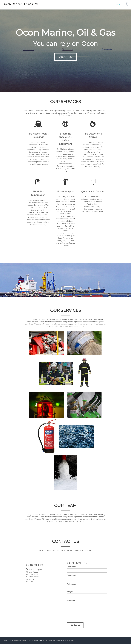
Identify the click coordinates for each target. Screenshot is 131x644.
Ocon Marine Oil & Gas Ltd (21, 4)
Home (118, 4)
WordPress (70, 640)
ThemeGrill (48, 640)
